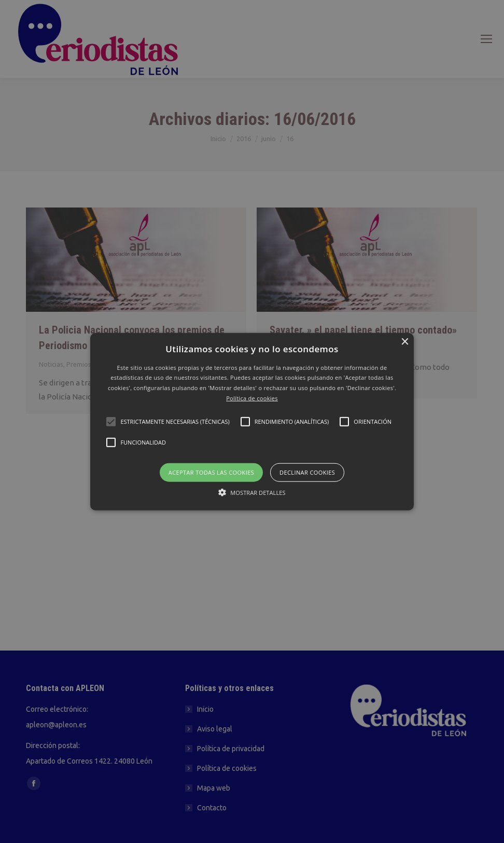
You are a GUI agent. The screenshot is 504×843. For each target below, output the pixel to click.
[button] (252, 421)
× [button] (405, 342)
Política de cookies (252, 398)
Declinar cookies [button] (307, 472)
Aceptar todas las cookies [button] (211, 472)
